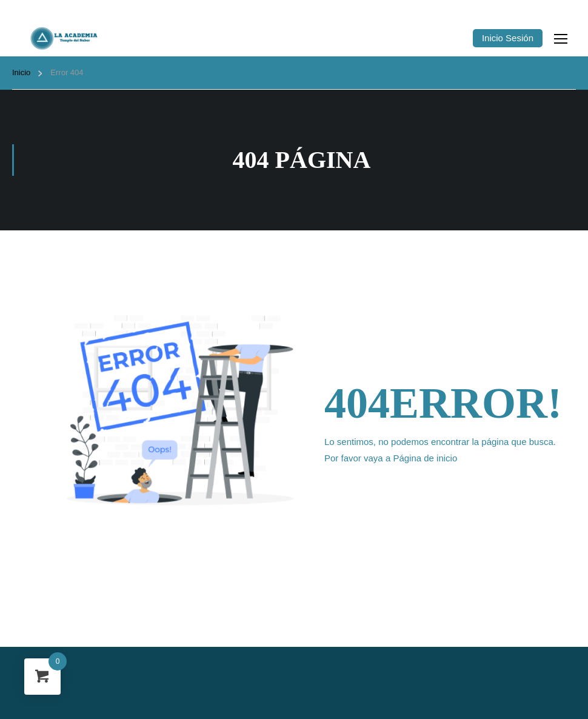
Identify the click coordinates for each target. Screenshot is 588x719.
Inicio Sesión (508, 38)
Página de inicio (425, 458)
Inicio (21, 72)
